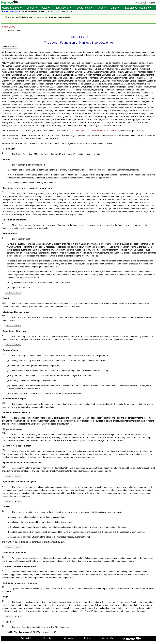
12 (3, 570)
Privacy (88, 638)
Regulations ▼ (63, 8)
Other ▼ (115, 8)
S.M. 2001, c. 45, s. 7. (13, 547)
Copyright (69, 638)
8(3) (4, 417)
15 (3, 626)
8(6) (4, 467)
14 (3, 601)
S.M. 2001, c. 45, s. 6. (13, 501)
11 (3, 557)
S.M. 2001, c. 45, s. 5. (13, 476)
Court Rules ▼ (85, 8)
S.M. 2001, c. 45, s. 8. (13, 616)
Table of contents (10, 46)
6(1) (4, 303)
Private (41, 11)
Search (32, 8)
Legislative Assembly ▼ (139, 8)
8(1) (4, 354)
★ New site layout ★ (12, 11)
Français (151, 3)
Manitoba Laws (12, 8)
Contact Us (107, 638)
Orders (102, 8)
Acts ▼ (46, 8)
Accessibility (27, 638)
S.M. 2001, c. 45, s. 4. (13, 345)
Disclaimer (48, 638)
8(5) (4, 450)
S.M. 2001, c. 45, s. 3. (13, 326)
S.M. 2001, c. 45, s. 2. (13, 293)
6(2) (4, 316)
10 (3, 511)
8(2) (4, 403)
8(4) (4, 433)
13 (3, 587)
